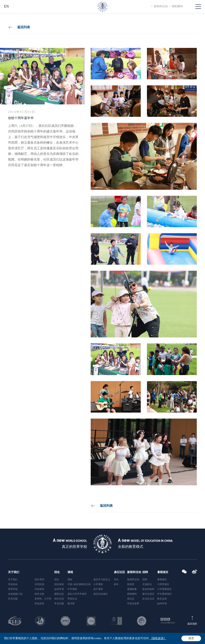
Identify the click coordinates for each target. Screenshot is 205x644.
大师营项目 (163, 584)
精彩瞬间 (177, 6)
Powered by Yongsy (148, 639)
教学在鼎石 (148, 594)
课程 (70, 572)
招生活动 (59, 599)
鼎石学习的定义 (102, 579)
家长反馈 (162, 599)
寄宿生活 (72, 599)
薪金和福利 (148, 589)
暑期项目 (163, 572)
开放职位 (147, 584)
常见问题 (13, 599)
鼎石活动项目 (100, 594)
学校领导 (39, 589)
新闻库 (131, 584)
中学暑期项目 (164, 594)
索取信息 (59, 594)
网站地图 (191, 638)
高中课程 (98, 589)
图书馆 (71, 604)
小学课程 (98, 584)
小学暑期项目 (164, 589)
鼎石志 (131, 599)
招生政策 (59, 584)
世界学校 (13, 589)
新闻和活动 (161, 6)
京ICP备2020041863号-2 (83, 639)
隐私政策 (180, 638)
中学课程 (72, 589)
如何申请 (59, 589)
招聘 (145, 572)
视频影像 (132, 589)
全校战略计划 (15, 594)
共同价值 (39, 584)
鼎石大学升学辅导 (77, 594)
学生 (116, 579)
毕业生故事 (133, 604)
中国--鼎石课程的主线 (79, 584)
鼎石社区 (120, 572)
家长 (116, 584)
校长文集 (39, 594)
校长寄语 (39, 579)
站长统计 (165, 639)
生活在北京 (148, 599)
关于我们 (14, 572)
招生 (57, 572)
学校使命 (13, 584)
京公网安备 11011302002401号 (116, 639)
